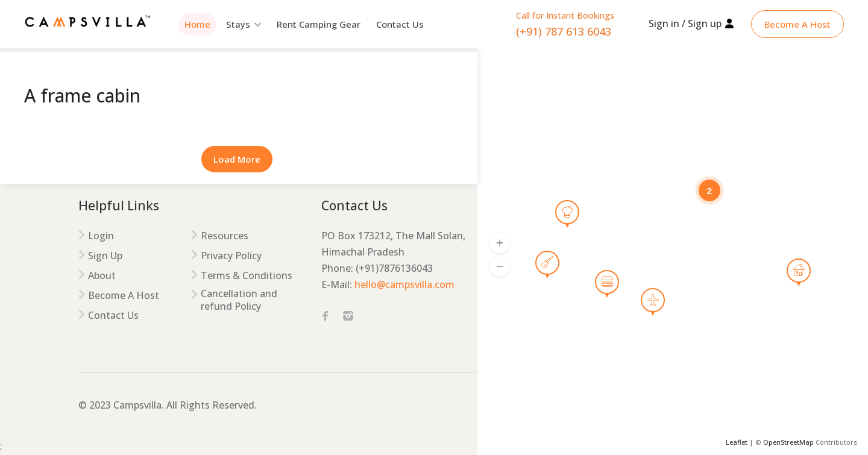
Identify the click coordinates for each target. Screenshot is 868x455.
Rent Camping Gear (319, 24)
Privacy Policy (231, 256)
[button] (500, 243)
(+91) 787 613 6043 (564, 31)
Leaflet (737, 442)
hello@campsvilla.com (404, 284)
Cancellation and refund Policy (239, 300)
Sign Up (105, 256)
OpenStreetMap (788, 442)
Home (197, 24)
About (102, 276)
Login (101, 236)
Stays (238, 24)
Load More (237, 159)
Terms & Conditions (247, 276)
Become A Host (797, 24)
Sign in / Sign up (685, 24)
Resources (225, 236)
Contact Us (400, 24)
